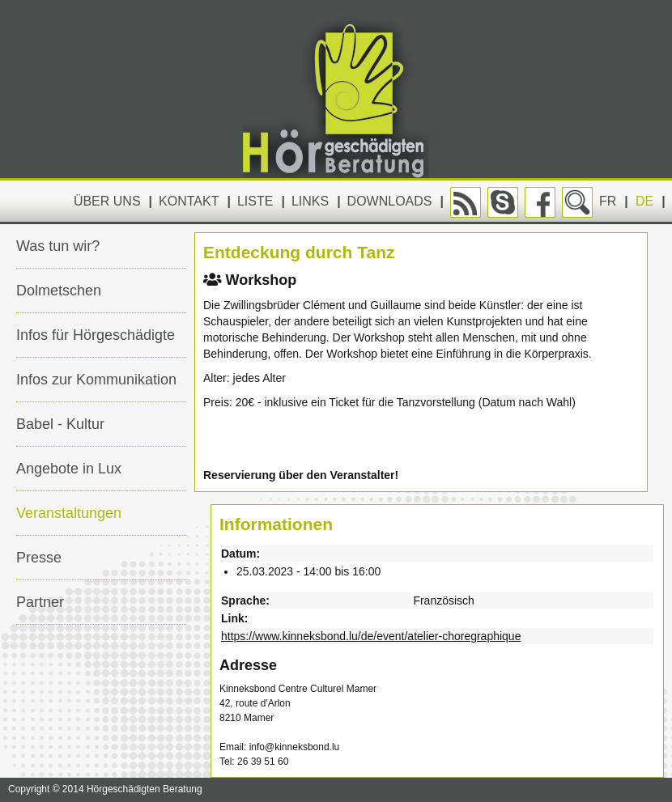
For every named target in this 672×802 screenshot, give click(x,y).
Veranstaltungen (69, 513)
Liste (255, 201)
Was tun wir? (58, 246)
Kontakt (189, 201)
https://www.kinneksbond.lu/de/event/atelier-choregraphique (371, 636)
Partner (40, 602)
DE (644, 201)
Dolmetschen (59, 291)
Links (310, 201)
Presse (39, 558)
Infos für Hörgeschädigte (96, 335)
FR (608, 201)
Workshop (250, 280)
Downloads (390, 201)
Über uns (107, 201)
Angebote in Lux (69, 469)
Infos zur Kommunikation (96, 380)
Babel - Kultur (60, 424)
